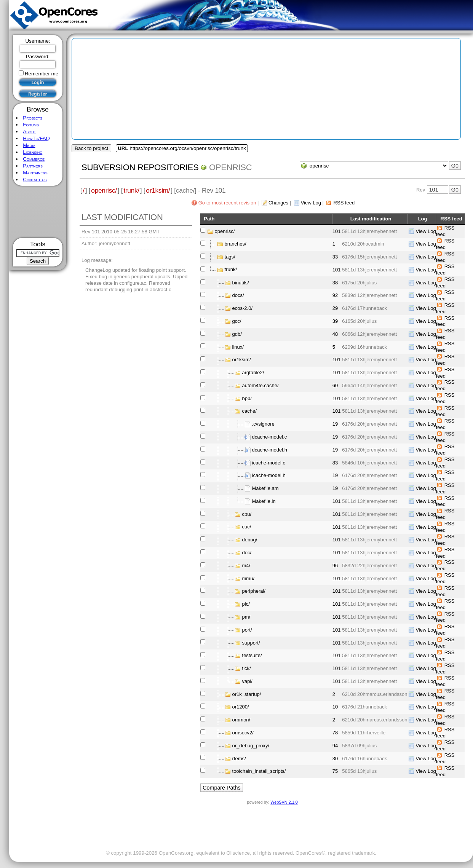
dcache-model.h (270, 450)
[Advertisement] (38, 212)
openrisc (230, 167)
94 (335, 746)
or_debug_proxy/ (251, 746)
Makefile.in (264, 501)
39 (335, 321)
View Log (311, 203)
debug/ (250, 540)
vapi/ (247, 681)
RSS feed (344, 203)
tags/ (230, 257)
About (29, 132)
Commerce (34, 159)
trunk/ (131, 190)
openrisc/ (104, 190)
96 (335, 566)
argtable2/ (253, 373)
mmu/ (248, 578)
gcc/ (237, 321)
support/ (251, 642)
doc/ (247, 553)
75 (335, 771)
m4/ (246, 566)
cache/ (249, 411)
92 (335, 295)
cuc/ (247, 527)
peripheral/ (254, 591)
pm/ (246, 617)
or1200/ (241, 707)
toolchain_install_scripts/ (259, 771)
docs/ (238, 295)
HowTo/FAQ (36, 138)
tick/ (247, 668)
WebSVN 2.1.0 (284, 802)
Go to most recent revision (227, 203)
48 (335, 334)
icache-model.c (269, 463)
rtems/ (239, 758)
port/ (247, 630)
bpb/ (247, 398)
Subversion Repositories (140, 167)
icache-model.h (269, 475)
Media (29, 145)
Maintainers (35, 173)
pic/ (246, 604)
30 (335, 759)
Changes (278, 203)
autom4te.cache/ (260, 385)
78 (335, 733)
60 (335, 385)
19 (335, 424)
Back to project (91, 148)
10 (335, 707)
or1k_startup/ (247, 694)
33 (335, 257)
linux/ (238, 347)
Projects (33, 118)
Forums (31, 125)
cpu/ (247, 514)
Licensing (33, 152)
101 (337, 231)
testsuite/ (252, 655)
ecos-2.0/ (242, 308)
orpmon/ (241, 720)
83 (335, 463)
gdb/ (237, 334)
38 (335, 283)
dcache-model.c (270, 437)
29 (335, 308)
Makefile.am (265, 488)
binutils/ (241, 283)
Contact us (35, 180)
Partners (33, 166)
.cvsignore (263, 424)
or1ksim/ (158, 190)
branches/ (236, 244)
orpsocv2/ (243, 733)
